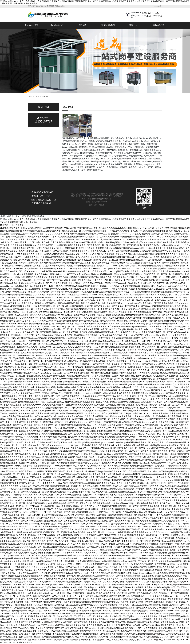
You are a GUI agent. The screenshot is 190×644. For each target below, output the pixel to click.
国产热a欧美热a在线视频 (75, 532)
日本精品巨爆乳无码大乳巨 (159, 239)
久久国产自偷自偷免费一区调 (103, 376)
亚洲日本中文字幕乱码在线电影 (45, 367)
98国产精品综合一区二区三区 (129, 590)
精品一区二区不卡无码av (47, 355)
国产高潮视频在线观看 (39, 324)
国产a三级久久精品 (102, 306)
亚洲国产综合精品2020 (94, 367)
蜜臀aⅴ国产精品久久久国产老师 (157, 590)
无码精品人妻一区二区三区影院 (75, 480)
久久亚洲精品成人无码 (171, 257)
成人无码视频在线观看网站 (142, 564)
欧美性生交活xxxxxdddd (107, 266)
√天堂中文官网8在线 (101, 538)
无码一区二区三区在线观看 (72, 367)
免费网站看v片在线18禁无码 (149, 263)
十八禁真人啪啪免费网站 (90, 332)
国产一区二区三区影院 (173, 431)
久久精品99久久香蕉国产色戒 (134, 631)
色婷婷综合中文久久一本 (89, 309)
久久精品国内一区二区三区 (111, 486)
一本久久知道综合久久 (25, 254)
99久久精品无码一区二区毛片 (155, 347)
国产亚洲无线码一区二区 (98, 245)
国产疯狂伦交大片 (156, 442)
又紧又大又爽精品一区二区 (13, 587)
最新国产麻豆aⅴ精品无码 (68, 387)
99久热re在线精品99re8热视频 (73, 547)
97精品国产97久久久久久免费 (22, 413)
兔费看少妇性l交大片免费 (18, 558)
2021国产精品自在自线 (78, 457)
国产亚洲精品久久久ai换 (64, 419)
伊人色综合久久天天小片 (67, 463)
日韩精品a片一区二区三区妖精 (87, 379)
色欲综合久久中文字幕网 (73, 637)
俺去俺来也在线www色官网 (173, 622)
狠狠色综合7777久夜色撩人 (155, 477)
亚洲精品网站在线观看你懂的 (65, 384)
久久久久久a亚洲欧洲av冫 (54, 405)
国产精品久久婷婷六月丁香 (33, 492)
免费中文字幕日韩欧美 (44, 509)
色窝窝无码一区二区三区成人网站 (83, 341)
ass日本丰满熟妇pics (169, 245)
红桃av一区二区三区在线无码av (88, 471)
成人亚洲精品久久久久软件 (97, 637)
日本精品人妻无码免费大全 (78, 257)
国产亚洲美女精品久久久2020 (92, 451)
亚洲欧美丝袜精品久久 (15, 384)
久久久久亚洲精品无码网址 (80, 347)
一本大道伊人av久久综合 (119, 231)
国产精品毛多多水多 (88, 428)
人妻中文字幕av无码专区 (30, 239)
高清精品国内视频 (47, 268)
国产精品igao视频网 (150, 306)
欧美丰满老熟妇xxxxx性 (141, 596)
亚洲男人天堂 (172, 602)
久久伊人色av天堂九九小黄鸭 (145, 268)
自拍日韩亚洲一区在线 (169, 338)
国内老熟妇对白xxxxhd (118, 234)
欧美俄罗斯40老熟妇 (176, 248)
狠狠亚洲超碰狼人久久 (36, 376)
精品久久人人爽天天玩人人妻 (48, 231)
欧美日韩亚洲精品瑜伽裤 (114, 318)
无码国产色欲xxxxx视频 (133, 248)
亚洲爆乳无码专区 (169, 506)
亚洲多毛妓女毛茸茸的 (74, 521)
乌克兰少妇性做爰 (87, 248)
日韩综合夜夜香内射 (119, 289)
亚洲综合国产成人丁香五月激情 (85, 486)
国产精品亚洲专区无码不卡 (21, 509)
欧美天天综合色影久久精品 (31, 611)
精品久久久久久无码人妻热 (138, 509)
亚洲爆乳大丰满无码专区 (126, 257)
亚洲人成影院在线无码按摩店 (76, 289)
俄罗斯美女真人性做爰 (47, 454)
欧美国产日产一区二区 (53, 532)
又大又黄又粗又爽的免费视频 (52, 573)
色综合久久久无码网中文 (98, 619)
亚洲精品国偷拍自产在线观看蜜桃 (80, 402)
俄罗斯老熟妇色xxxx (131, 402)
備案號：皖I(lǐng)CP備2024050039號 (97, 202)
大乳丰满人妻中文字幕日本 (19, 321)
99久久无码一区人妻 (96, 532)
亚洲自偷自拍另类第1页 (139, 353)
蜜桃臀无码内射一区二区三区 (106, 260)
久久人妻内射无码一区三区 (37, 469)
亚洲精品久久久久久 (160, 637)
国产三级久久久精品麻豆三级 (120, 326)
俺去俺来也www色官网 (129, 390)
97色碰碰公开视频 (150, 271)
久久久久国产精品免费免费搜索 (172, 393)
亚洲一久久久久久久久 (163, 358)
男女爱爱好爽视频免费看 (103, 408)
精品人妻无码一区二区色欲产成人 (77, 503)
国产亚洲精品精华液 (143, 524)
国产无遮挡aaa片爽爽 (138, 321)
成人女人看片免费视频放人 (131, 460)
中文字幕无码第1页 (70, 248)
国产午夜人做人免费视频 (170, 251)
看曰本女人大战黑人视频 (14, 277)
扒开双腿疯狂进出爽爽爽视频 (113, 509)
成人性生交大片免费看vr (11, 561)
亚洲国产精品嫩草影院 (121, 480)
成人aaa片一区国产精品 (147, 492)
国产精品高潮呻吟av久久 (26, 454)
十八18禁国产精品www (46, 300)
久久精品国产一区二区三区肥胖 (74, 622)
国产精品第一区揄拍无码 (117, 498)
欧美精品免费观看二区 (81, 277)
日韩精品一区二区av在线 (52, 393)
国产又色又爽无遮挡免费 (162, 370)
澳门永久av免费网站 (181, 239)
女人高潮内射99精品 (101, 263)
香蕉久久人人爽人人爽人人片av (171, 295)
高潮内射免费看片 (136, 367)
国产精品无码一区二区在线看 (144, 355)
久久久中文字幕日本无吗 (136, 318)
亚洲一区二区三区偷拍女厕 (33, 613)
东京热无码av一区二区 (47, 631)
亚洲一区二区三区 (38, 558)
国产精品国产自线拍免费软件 (100, 547)
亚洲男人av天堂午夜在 (64, 474)
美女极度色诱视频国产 (132, 474)
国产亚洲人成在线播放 (155, 289)
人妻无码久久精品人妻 (178, 286)
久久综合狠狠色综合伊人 (41, 419)
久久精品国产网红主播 (96, 303)
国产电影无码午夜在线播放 (119, 251)
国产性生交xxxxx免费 (118, 283)
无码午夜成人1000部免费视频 (170, 355)
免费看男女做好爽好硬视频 (160, 318)
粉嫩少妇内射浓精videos (103, 280)
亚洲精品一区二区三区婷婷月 (145, 338)
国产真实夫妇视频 (148, 242)
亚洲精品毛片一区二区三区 (23, 335)
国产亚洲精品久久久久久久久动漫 (35, 408)
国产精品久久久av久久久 (30, 271)
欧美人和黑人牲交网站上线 (44, 411)
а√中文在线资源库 (104, 561)
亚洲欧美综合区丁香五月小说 (147, 245)
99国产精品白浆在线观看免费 (88, 474)
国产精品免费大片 (179, 527)
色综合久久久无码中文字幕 (68, 564)
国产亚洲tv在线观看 (106, 324)
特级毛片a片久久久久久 (163, 480)
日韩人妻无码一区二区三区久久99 (46, 350)
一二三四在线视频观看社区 (104, 347)
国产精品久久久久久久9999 (134, 556)
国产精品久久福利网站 (104, 242)
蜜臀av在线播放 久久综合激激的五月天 (51, 364)
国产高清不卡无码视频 (160, 425)
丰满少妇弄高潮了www (57, 295)
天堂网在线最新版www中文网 (166, 596)
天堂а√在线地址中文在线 (170, 619)
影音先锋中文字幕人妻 (44, 570)
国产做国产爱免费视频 (66, 413)
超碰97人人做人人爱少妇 (162, 387)
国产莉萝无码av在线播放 (111, 556)
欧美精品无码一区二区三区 (121, 245)
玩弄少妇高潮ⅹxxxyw (181, 321)
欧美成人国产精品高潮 (85, 561)
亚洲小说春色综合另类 (46, 413)
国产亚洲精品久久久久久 (126, 434)
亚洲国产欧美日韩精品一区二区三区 (157, 332)
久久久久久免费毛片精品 (43, 321)
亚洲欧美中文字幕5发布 (126, 350)
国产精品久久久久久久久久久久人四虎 (115, 228)
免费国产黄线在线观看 (27, 326)
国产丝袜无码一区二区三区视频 (15, 324)
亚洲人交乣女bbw (23, 367)
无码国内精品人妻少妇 (156, 382)
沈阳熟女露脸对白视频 (102, 277)
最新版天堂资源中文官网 (176, 518)
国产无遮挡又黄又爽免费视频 (89, 353)
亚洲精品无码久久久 (113, 535)
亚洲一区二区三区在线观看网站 (176, 483)
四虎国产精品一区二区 (142, 480)
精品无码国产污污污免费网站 (54, 271)
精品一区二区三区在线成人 (53, 402)
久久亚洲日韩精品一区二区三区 (136, 463)
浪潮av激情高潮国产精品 (87, 312)
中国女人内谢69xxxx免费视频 (134, 309)
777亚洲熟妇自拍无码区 (173, 260)
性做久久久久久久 (127, 495)
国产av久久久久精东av (172, 576)
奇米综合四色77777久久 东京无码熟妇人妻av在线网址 (28, 477)
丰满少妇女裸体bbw (12, 312)
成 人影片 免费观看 (50, 515)
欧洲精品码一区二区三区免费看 (27, 289)
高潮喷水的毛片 (10, 373)
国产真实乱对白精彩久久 (168, 445)
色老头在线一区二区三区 (30, 637)
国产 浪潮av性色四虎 (82, 538)
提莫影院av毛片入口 (111, 332)
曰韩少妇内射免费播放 (69, 361)
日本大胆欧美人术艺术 (126, 324)
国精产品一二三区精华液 (158, 471)
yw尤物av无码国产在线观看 (111, 335)
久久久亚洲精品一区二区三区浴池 (137, 541)
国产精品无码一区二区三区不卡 (101, 350)
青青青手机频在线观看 (45, 544)
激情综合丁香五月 (127, 457)
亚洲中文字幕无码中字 (43, 280)
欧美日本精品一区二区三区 (51, 251)
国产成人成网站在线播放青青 (109, 239)
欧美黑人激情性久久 (48, 318)
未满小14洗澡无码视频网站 (137, 611)
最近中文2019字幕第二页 (121, 295)
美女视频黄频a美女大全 (56, 492)
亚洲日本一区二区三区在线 (149, 500)
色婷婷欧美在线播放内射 (96, 370)
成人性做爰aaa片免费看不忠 (98, 515)
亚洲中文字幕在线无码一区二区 (94, 524)
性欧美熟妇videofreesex (166, 396)
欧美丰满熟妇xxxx (182, 358)
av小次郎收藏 (9, 416)
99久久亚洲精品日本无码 (152, 402)
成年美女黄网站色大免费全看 (162, 567)
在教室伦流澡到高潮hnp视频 (160, 631)
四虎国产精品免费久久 (81, 448)
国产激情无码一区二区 (10, 492)
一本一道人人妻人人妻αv (173, 344)
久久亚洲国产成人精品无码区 (166, 376)
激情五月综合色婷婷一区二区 (163, 451)
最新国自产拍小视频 (41, 260)
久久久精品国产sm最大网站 (105, 587)
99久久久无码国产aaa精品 (41, 315)
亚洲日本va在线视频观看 (150, 390)
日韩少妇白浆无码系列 (29, 263)
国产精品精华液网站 (171, 263)
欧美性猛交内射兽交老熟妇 (95, 382)
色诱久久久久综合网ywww (139, 387)
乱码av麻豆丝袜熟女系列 (147, 405)
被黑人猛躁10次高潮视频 (141, 376)
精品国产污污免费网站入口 (89, 413)
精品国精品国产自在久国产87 (143, 237)
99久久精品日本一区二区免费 (138, 341)
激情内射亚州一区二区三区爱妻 (141, 399)
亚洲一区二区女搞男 (76, 596)
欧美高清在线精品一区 (72, 231)
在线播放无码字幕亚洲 (66, 411)
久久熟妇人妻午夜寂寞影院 (54, 266)
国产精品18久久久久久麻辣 (27, 437)
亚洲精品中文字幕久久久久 (163, 234)
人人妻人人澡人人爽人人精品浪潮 (60, 353)
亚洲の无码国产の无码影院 (78, 440)
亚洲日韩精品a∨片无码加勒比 (32, 283)
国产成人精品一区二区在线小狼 (133, 300)
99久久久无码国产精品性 (69, 454)
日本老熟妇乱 (72, 611)
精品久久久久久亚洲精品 (86, 324)
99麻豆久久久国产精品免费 (33, 297)
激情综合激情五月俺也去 (130, 260)
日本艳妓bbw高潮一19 (171, 437)
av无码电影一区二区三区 (69, 524)
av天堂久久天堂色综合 (172, 326)
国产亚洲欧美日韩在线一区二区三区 (25, 382)
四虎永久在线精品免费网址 (121, 358)
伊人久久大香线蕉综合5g (69, 318)
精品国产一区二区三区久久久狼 (82, 239)
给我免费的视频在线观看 (122, 515)
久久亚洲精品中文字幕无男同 (73, 466)
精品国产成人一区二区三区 (131, 605)
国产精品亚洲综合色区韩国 (135, 471)
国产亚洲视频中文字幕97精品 (102, 422)
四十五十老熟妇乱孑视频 (18, 286)
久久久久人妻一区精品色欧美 (56, 483)
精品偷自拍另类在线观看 (20, 550)
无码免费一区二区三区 (122, 364)
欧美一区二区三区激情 (19, 315)
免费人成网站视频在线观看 (83, 477)
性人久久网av (141, 613)
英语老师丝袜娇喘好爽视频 (86, 335)
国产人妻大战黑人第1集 (20, 350)
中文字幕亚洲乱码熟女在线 (50, 527)
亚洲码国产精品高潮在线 (35, 390)
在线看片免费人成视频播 (85, 315)
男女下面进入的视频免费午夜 (48, 628)
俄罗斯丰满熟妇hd (22, 419)
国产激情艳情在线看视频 (170, 306)
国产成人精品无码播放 (157, 300)
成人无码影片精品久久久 (174, 402)
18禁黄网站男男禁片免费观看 (63, 237)
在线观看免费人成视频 (146, 445)
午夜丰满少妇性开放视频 (88, 321)
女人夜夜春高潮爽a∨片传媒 (42, 489)
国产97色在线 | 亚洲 (89, 518)
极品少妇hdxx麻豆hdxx (154, 329)
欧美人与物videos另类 (140, 425)
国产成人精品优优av (45, 335)
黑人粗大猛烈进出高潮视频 (33, 353)
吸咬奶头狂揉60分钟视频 (167, 228)
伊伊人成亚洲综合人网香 (114, 582)
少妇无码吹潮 (70, 228)
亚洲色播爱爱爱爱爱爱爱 (170, 616)
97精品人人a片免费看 (64, 335)
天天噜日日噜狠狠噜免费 (162, 231)
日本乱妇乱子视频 (47, 463)
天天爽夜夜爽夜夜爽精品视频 (54, 434)
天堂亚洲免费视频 (42, 500)
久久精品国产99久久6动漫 (48, 619)
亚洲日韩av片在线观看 (57, 390)
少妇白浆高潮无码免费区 (55, 576)
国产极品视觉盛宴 (96, 602)
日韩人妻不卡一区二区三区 (167, 498)
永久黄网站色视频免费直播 (117, 602)
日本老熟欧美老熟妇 (144, 495)
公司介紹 (82, 25)
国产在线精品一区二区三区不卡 (81, 506)
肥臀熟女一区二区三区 (125, 280)
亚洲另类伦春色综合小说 (119, 596)
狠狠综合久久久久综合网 (39, 292)
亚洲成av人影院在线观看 (52, 382)
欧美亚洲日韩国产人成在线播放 (49, 254)
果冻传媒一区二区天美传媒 (12, 225)
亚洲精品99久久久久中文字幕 (93, 396)
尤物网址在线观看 (55, 228)
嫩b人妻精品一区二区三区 (49, 399)
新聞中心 (133, 25)
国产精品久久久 (75, 364)
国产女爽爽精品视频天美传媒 (73, 431)
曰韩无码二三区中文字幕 (55, 611)
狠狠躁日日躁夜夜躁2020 (37, 277)
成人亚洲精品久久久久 (144, 297)
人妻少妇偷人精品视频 (125, 405)
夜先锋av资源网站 (123, 422)
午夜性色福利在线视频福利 (28, 402)
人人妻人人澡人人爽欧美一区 (177, 329)
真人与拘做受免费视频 (97, 466)
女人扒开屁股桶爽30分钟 (164, 379)
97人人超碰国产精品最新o (21, 280)
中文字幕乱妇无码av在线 (156, 587)
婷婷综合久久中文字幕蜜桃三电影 (60, 460)
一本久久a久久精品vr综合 (144, 416)
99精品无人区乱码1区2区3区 (123, 263)
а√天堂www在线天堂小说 (82, 242)
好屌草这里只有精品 (23, 329)
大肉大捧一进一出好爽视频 (62, 324)
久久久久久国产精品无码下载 (102, 622)
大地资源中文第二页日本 (101, 373)
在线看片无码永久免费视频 (73, 358)
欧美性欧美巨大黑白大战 (130, 266)
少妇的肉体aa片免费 (158, 558)
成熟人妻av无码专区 (22, 260)
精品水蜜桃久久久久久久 (66, 489)
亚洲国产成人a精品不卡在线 (97, 416)
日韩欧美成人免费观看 (17, 535)
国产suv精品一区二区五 (153, 428)
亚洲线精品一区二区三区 (65, 605)
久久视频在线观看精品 (121, 440)
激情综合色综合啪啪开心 (120, 619)
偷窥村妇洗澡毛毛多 (9, 463)
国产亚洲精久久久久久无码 (139, 370)
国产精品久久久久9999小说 (46, 425)
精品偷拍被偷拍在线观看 (176, 442)
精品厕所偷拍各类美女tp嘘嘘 (22, 231)
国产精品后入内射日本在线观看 (66, 634)
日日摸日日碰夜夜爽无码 (39, 237)
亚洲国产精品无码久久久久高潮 (80, 405)
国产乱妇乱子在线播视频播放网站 (15, 553)
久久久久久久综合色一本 (24, 370)
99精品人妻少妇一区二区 (31, 483)
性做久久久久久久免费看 (74, 527)
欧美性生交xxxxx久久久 (52, 289)
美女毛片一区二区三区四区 (65, 329)
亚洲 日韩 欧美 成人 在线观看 (109, 248)
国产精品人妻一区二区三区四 (35, 332)
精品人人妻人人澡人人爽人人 (103, 271)
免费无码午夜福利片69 (133, 274)
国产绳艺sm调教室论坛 (117, 361)
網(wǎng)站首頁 (31, 25)
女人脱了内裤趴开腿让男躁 (176, 489)
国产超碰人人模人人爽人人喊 (149, 608)
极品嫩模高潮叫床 (11, 295)
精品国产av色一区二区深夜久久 (53, 347)
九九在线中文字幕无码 (29, 251)
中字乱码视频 (123, 376)
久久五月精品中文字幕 (45, 274)
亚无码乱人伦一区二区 (17, 616)
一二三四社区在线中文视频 (99, 338)
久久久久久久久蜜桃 (54, 234)
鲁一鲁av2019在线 (87, 599)
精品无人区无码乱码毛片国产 (72, 515)
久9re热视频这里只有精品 (70, 355)
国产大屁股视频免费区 (144, 515)
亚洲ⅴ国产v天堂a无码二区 (130, 477)
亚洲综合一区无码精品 (110, 286)
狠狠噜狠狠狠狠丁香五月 (79, 271)
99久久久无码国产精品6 (167, 237)
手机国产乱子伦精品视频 (102, 613)
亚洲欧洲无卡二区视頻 (32, 303)
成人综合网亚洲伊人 (130, 379)
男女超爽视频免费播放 (76, 344)
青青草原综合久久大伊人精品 (54, 239)
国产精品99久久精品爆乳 (24, 309)
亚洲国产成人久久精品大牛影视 (166, 521)
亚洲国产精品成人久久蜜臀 (48, 480)
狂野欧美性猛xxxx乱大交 (28, 573)
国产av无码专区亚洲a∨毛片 (59, 376)
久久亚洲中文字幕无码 (123, 547)
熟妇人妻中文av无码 (24, 364)
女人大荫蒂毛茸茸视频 (175, 367)
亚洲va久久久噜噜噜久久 (139, 312)
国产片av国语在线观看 (148, 628)
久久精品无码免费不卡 (29, 318)
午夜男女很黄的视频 (164, 553)
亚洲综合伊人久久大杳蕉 (121, 416)
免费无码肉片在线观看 (121, 338)
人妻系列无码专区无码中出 (121, 524)
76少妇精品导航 (37, 234)
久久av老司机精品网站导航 (166, 297)
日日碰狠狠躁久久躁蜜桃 (122, 297)
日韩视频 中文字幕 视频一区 (93, 640)
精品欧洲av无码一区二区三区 (96, 268)
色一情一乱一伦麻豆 (129, 437)
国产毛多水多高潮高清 (63, 315)
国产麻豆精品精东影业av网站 (171, 324)
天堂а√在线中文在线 (25, 416)
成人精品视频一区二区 (142, 440)
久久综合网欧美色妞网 (111, 309)
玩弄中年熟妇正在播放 (17, 292)
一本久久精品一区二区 (172, 390)
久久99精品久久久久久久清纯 (133, 579)
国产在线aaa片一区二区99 (32, 448)
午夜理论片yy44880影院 (78, 295)
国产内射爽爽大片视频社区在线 (47, 358)
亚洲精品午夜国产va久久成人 (150, 469)
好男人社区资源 (32, 268)
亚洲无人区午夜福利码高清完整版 (81, 266)
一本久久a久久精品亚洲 (165, 515)
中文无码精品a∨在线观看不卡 (14, 242)
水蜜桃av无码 (146, 379)
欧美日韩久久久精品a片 (126, 254)
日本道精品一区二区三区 (41, 512)
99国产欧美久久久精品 (144, 547)
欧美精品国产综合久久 (117, 303)
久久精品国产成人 (131, 512)
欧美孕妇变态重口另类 (178, 300)
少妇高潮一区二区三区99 (11, 585)
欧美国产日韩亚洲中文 (131, 332)
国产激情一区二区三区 (62, 538)
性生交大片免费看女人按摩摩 (71, 416)
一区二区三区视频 (40, 451)
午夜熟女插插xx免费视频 (90, 384)
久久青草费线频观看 (116, 382)
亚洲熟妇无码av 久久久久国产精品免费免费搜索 (56, 309)
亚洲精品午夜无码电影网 (175, 266)
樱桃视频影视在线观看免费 (58, 486)
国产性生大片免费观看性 (133, 315)
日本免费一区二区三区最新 (53, 440)
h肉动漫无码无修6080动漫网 (132, 489)
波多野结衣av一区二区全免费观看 (64, 332)
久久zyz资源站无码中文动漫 (95, 231)
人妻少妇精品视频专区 (126, 445)
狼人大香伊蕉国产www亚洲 (99, 625)
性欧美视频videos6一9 (143, 358)
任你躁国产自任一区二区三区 (154, 286)
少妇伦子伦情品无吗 (49, 361)
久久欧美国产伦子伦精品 (18, 512)
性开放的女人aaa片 (107, 590)
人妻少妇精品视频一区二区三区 (160, 579)
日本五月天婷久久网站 (61, 242)
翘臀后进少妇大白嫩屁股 (33, 561)
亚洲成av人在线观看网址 (88, 237)
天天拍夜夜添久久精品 (46, 387)
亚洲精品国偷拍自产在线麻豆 (146, 544)
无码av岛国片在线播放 (155, 367)
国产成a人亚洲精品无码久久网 (115, 413)
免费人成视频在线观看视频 (75, 602)
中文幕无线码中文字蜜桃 (53, 303)
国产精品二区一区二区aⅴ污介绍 (173, 405)
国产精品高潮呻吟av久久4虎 (55, 457)
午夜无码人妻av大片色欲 (67, 300)
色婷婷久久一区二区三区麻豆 (161, 486)
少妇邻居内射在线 (8, 532)
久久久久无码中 (105, 428)
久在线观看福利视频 (56, 338)
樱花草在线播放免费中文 (50, 437)
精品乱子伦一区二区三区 (43, 474)
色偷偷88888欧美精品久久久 (53, 257)
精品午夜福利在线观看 (23, 425)
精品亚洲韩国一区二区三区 (140, 283)
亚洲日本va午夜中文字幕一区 (148, 277)
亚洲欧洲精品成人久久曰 (28, 347)
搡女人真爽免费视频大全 (116, 367)
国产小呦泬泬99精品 (102, 503)
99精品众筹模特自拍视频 (65, 321)
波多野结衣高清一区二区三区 (41, 640)
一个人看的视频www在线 (30, 445)
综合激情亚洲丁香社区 (159, 550)
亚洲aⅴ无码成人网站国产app (33, 228)
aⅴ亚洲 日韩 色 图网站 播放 (48, 248)
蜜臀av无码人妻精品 (124, 622)
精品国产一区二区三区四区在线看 (103, 457)
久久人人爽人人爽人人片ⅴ (141, 640)
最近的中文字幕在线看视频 (125, 373)
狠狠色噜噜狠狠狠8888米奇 (155, 474)
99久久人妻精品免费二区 (24, 248)
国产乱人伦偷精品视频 (134, 599)
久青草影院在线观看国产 (97, 358)
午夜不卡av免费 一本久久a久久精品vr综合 (37, 396)
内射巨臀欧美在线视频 (82, 280)
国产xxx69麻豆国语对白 (10, 303)
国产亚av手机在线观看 (133, 329)
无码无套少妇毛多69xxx (147, 324)
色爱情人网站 (6, 289)
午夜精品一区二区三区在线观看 (17, 474)
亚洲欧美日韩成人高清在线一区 (27, 344)
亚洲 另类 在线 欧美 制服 (120, 268)
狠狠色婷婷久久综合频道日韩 (30, 532)
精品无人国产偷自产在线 (118, 454)
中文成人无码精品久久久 (72, 399)
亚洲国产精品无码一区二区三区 (59, 471)
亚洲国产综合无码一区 (169, 422)
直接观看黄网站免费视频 (136, 442)
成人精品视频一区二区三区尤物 (63, 469)
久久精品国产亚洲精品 (89, 286)
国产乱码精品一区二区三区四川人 (100, 628)
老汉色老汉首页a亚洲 (136, 382)
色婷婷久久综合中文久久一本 (94, 283)
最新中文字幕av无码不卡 (165, 640)
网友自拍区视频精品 (24, 570)
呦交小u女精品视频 (86, 541)
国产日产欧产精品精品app (24, 480)
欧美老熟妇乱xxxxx (75, 558)
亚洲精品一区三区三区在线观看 (113, 312)
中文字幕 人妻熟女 (170, 277)
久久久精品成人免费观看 (140, 234)
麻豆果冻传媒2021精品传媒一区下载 (112, 553)
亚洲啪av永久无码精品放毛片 (69, 268)
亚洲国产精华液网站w (53, 602)
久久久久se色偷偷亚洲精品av (74, 350)
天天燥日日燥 (7, 361)
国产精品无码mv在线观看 (82, 297)
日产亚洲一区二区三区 (129, 506)
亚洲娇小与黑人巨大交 (106, 593)
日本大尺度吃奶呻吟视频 (98, 344)
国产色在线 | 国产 (55, 521)
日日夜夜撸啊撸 (144, 254)
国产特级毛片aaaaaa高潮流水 (165, 541)
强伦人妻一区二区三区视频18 (122, 344)
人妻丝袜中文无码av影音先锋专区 (165, 361)
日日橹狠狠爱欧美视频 (10, 228)
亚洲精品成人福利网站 (29, 599)
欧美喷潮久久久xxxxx (99, 289)
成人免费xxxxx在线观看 (69, 631)
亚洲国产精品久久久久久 (136, 582)
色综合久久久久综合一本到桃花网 (115, 237)
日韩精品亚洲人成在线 (86, 553)
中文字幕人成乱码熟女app (115, 399)
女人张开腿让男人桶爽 (127, 483)
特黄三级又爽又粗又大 (97, 326)
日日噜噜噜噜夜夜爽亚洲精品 (39, 379)
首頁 (38, 97)
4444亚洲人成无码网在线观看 (95, 355)
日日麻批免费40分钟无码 (124, 277)
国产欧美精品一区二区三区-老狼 (126, 306)
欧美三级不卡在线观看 (140, 231)
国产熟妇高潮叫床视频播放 (135, 239)
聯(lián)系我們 (159, 25)
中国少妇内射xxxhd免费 (87, 228)
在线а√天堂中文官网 (118, 527)
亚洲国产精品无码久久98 (48, 245)
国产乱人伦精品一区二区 (86, 495)
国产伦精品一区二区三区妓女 (67, 567)
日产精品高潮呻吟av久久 (36, 587)
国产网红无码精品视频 (138, 558)
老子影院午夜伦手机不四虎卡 (43, 286)
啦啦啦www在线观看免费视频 (145, 251)
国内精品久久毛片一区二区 (19, 451)
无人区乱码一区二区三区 (52, 373)
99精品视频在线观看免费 (41, 428)
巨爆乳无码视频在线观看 (159, 321)
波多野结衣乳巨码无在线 (179, 599)
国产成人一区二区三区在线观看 (51, 326)
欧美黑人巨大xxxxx (33, 457)
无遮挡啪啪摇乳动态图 (76, 338)
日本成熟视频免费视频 (131, 286)
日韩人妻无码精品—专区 (90, 300)
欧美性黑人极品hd (99, 251)
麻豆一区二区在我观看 (99, 295)
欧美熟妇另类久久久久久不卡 (165, 254)
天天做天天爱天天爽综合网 (53, 344)
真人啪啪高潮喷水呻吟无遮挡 (100, 431)
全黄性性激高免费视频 (88, 437)
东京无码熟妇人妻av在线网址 (136, 411)
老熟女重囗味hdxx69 (9, 471)
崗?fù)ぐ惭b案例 (108, 25)
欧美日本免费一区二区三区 (93, 498)
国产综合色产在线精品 (176, 634)
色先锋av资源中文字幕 (111, 379)
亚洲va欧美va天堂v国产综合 (137, 451)
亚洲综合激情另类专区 (108, 518)
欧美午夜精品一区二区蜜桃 (96, 521)
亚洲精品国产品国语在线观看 (93, 361)
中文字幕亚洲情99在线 (21, 567)
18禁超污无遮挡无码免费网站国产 (121, 469)
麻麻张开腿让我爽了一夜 (97, 527)
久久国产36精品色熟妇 (68, 425)
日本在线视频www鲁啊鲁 (149, 257)
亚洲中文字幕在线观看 (82, 260)
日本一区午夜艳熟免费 (152, 260)
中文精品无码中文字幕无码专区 (17, 411)
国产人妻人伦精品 (17, 379)
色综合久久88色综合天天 (120, 393)
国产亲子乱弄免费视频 (164, 303)
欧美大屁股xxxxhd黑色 (63, 379)
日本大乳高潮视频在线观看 (106, 390)
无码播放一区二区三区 (164, 495)
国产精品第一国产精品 (104, 405)
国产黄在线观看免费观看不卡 (141, 498)
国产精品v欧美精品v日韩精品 (117, 292)
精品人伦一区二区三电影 (144, 228)
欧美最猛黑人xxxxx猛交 (97, 234)
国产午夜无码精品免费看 (75, 234)
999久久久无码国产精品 (61, 260)
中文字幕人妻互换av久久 (118, 396)
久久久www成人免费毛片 (113, 442)
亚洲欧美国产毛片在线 (174, 350)
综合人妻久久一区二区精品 (103, 492)
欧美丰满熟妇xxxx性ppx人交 (31, 625)
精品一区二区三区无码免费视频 (35, 312)
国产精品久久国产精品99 (141, 454)
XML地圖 (158, 6)
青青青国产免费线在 (156, 634)
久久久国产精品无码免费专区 (159, 448)
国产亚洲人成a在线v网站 (173, 315)
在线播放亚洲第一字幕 (75, 303)
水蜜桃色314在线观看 (162, 440)
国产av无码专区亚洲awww (51, 263)
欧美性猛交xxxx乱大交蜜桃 (136, 486)
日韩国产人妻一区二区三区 (156, 274)
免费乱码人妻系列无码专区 (103, 434)
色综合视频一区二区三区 (63, 512)
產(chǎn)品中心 (57, 25)
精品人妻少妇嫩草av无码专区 (150, 350)
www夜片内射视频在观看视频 (102, 254)
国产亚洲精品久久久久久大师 (73, 245)
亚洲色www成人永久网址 (71, 442)
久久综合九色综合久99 (44, 605)
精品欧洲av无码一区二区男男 (68, 544)
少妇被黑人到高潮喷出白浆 (103, 257)
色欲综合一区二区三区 (142, 364)
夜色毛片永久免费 (153, 315)
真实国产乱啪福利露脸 (17, 237)
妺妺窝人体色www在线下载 (127, 242)
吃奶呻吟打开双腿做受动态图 (27, 257)
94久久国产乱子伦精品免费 (25, 631)
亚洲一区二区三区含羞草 (48, 547)
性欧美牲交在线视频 (81, 613)
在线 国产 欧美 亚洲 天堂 (111, 329)
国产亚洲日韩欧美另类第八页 (34, 521)
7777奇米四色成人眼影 (146, 457)
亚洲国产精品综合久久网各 (129, 271)
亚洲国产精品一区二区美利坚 (162, 411)
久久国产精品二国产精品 (39, 242)
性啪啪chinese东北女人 (29, 463)
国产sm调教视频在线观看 (24, 355)
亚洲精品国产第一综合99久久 (143, 396)
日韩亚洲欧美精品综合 (42, 329)
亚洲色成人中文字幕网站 (111, 529)
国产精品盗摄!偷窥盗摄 (122, 573)
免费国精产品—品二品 (31, 393)
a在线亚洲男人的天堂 (126, 593)
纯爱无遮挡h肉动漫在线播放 (148, 344)
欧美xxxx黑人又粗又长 (134, 335)
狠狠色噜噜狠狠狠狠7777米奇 (47, 466)
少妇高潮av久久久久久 (78, 422)
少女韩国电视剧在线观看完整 (63, 292)
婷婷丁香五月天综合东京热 (25, 498)
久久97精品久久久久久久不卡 (45, 550)
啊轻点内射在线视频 (166, 242)
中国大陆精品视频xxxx (19, 234)
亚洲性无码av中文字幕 (112, 463)
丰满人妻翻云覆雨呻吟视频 (79, 492)
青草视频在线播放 (102, 297)
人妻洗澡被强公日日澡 (85, 512)
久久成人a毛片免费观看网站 (21, 274)
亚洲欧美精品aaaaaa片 (93, 399)
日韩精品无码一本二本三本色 (63, 312)
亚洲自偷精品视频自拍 (108, 495)
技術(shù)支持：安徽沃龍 (97, 205)
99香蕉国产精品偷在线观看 (145, 295)
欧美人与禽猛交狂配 (147, 434)
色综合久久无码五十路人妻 (76, 254)
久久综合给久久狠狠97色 (155, 248)
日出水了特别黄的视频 (114, 585)
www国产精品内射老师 (46, 518)
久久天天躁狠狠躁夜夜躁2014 (24, 245)
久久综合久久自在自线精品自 (176, 469)
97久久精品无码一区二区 (118, 564)
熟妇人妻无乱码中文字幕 (179, 477)
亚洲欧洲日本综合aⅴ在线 (138, 419)
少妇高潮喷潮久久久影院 (20, 306)
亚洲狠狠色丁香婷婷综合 (102, 448)
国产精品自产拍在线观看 (107, 477)
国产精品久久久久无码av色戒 (22, 387)
